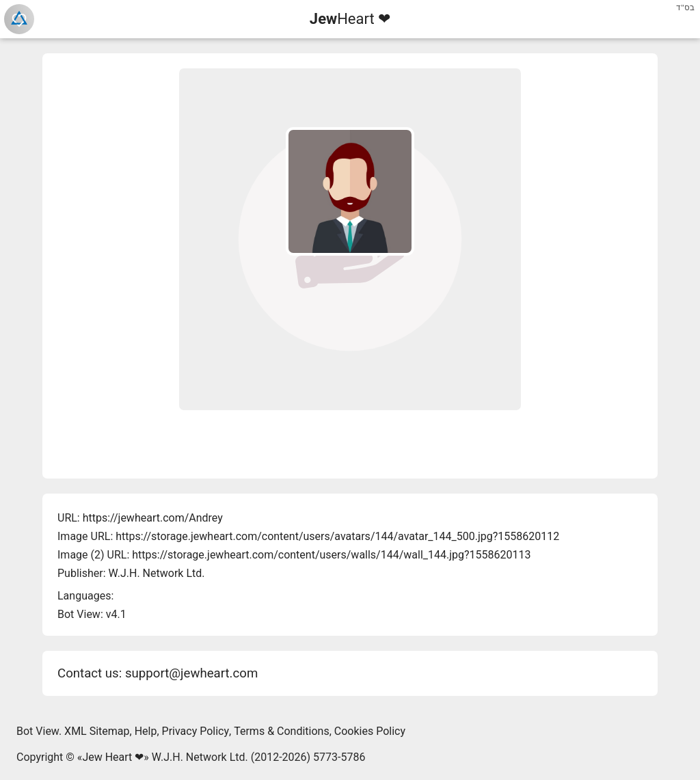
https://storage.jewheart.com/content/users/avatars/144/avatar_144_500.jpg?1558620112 (337, 536)
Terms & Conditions (282, 731)
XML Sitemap (97, 731)
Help (146, 731)
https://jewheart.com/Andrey (153, 518)
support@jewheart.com (191, 673)
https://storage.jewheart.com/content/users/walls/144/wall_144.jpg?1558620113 (331, 555)
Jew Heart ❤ (113, 757)
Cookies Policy (370, 731)
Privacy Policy (196, 731)
